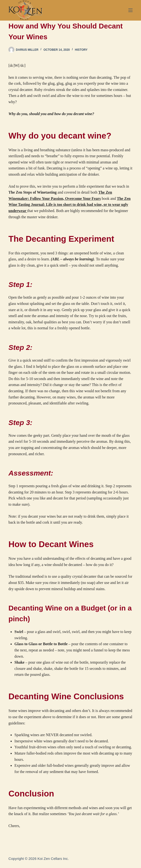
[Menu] (130, 10)
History (81, 50)
